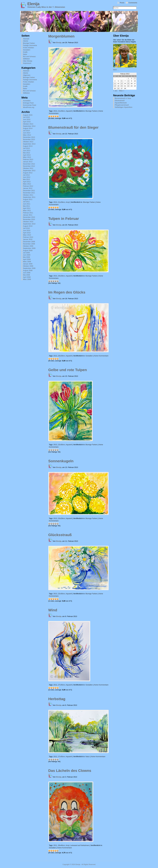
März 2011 (27, 211)
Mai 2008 (26, 275)
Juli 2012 (26, 175)
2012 (55, 685)
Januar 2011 (28, 215)
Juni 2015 (27, 119)
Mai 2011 (26, 206)
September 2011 (29, 197)
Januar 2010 (28, 239)
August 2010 (28, 226)
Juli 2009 (26, 253)
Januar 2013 (28, 162)
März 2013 (27, 157)
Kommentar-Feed (30, 105)
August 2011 (28, 199)
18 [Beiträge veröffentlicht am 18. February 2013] (115, 86)
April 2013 (27, 155)
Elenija (33, 4)
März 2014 (27, 135)
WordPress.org (29, 107)
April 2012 (27, 182)
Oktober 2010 (28, 222)
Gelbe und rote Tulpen (68, 370)
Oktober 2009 (28, 246)
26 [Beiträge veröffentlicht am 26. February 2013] (118, 88)
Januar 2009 (28, 264)
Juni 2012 (27, 177)
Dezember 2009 (29, 242)
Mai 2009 (26, 257)
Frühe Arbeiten (29, 48)
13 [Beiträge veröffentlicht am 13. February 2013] (122, 83)
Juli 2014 (26, 131)
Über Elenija (28, 61)
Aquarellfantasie (121, 103)
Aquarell (69, 111)
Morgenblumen (61, 36)
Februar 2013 (28, 159)
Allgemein (27, 75)
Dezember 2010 (29, 217)
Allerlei (26, 41)
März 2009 (27, 262)
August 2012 (28, 173)
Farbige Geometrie (30, 45)
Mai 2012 (26, 179)
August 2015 (28, 115)
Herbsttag (57, 699)
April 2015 (27, 122)
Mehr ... (116, 70)
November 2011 (29, 193)
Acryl (67, 202)
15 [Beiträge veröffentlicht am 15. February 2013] (128, 83)
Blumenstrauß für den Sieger (73, 127)
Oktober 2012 (28, 168)
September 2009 (29, 248)
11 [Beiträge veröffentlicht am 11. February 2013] (115, 83)
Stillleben (26, 59)
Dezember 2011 (29, 191)
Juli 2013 (26, 148)
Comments (133, 3)
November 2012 (29, 166)
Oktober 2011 (28, 195)
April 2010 (27, 233)
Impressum (27, 63)
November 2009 (29, 244)
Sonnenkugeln (61, 461)
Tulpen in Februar (64, 219)
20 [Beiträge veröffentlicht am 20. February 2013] (122, 86)
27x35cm (61, 685)
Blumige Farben (29, 43)
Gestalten (27, 50)
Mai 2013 (26, 153)
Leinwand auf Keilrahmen (80, 845)
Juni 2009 (27, 255)
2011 (55, 845)
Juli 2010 (26, 228)
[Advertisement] (126, 149)
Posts (122, 3)
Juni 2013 (27, 151)
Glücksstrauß (60, 535)
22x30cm (61, 445)
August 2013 (28, 146)
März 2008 (27, 279)
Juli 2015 (26, 117)
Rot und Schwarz (29, 56)
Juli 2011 (26, 202)
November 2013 (29, 139)
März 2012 (27, 184)
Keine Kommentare (101, 356)
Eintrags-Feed (28, 103)
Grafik (25, 52)
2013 (55, 111)
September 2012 (29, 171)
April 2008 (27, 277)
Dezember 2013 (29, 137)
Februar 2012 (28, 186)
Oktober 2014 (28, 124)
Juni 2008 (27, 273)
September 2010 (29, 224)
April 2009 (27, 259)
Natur (25, 54)
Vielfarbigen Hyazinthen (124, 107)
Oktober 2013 (28, 142)
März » (122, 91)
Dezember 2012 (29, 164)
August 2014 (28, 128)
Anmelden (27, 101)
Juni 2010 (27, 230)
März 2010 (27, 235)
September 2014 (29, 126)
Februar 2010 (28, 237)
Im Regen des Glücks (67, 292)
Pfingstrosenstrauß (122, 105)
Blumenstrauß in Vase (123, 98)
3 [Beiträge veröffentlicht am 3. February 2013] (135, 79)
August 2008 (28, 270)
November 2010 (29, 219)
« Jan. (115, 91)
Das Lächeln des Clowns (70, 771)
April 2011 (27, 208)
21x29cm (61, 111)
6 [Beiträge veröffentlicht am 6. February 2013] (122, 81)
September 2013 (29, 144)
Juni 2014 (27, 133)
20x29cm (61, 276)
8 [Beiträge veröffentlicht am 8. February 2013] (128, 81)
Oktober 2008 (28, 266)
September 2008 (29, 268)
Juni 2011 (27, 204)
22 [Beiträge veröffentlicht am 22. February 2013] (128, 86)
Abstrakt (26, 39)
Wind (53, 610)
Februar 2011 (28, 213)
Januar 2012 (28, 188)
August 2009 (28, 250)
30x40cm (61, 845)
